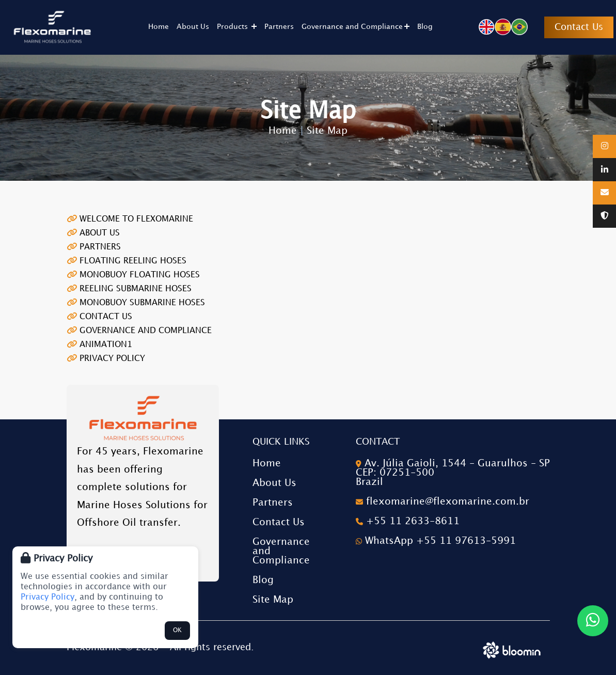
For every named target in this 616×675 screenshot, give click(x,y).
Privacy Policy (48, 597)
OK (177, 630)
